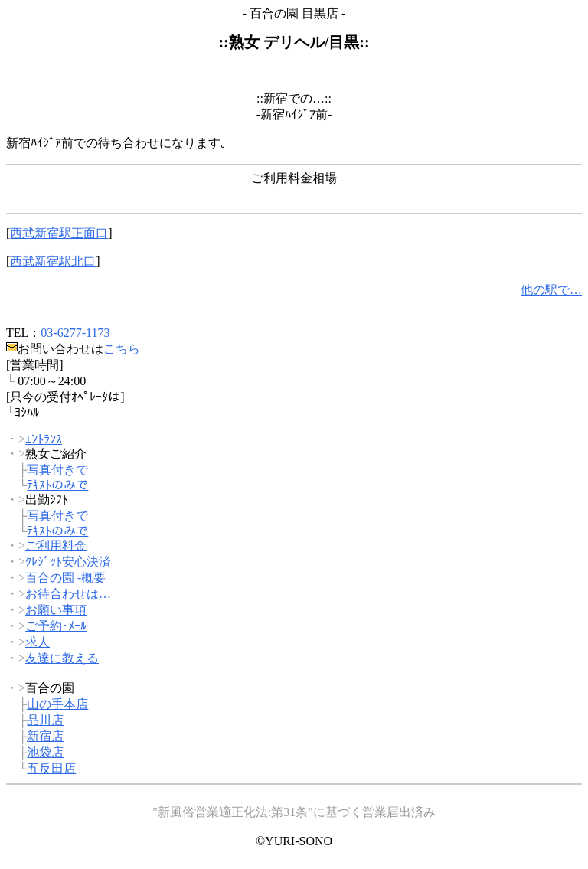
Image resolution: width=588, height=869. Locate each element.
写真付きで (57, 470)
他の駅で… (551, 290)
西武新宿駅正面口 (59, 233)
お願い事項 (56, 610)
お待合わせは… (68, 594)
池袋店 (45, 752)
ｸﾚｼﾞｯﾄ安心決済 (68, 562)
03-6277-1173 (75, 333)
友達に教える (62, 658)
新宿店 (45, 736)
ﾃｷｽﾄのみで (57, 485)
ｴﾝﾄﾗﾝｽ (44, 439)
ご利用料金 (56, 546)
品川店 (45, 720)
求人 (38, 642)
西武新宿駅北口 (53, 261)
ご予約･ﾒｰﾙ (56, 626)
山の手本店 (57, 704)
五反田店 (51, 768)
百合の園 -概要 (65, 578)
